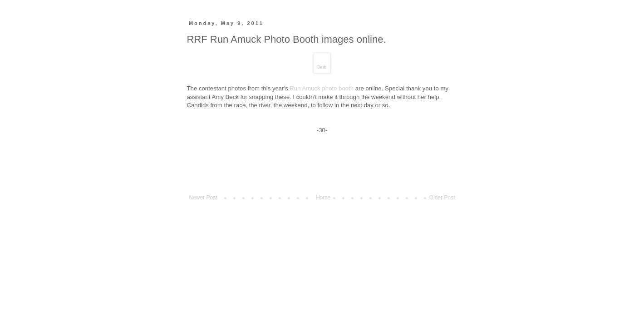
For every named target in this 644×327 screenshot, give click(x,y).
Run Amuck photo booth (322, 88)
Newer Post (203, 198)
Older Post (442, 198)
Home (323, 198)
